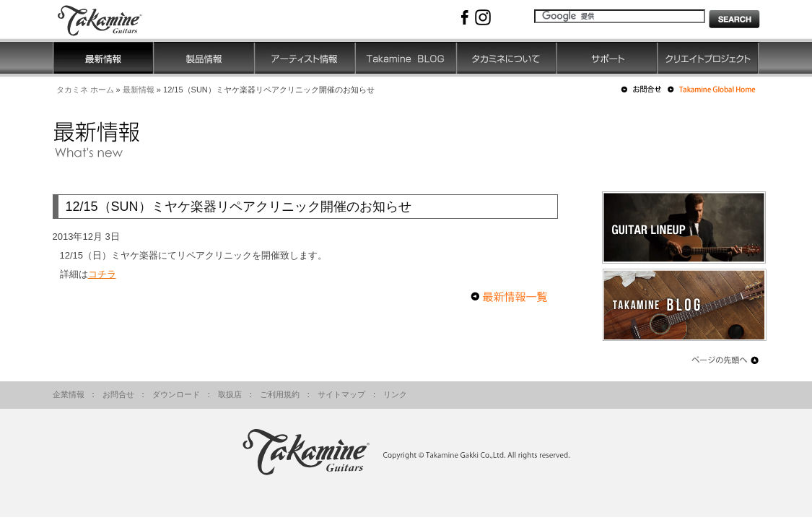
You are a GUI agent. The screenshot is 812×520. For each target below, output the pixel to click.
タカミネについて (507, 58)
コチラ (102, 274)
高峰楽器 (110, 19)
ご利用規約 (280, 394)
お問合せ (118, 394)
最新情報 (139, 90)
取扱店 (230, 394)
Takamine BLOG (406, 58)
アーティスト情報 (305, 58)
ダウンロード (176, 394)
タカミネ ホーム (85, 90)
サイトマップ (341, 394)
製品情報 (204, 58)
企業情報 (69, 394)
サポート (608, 58)
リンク (395, 394)
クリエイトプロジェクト (709, 58)
